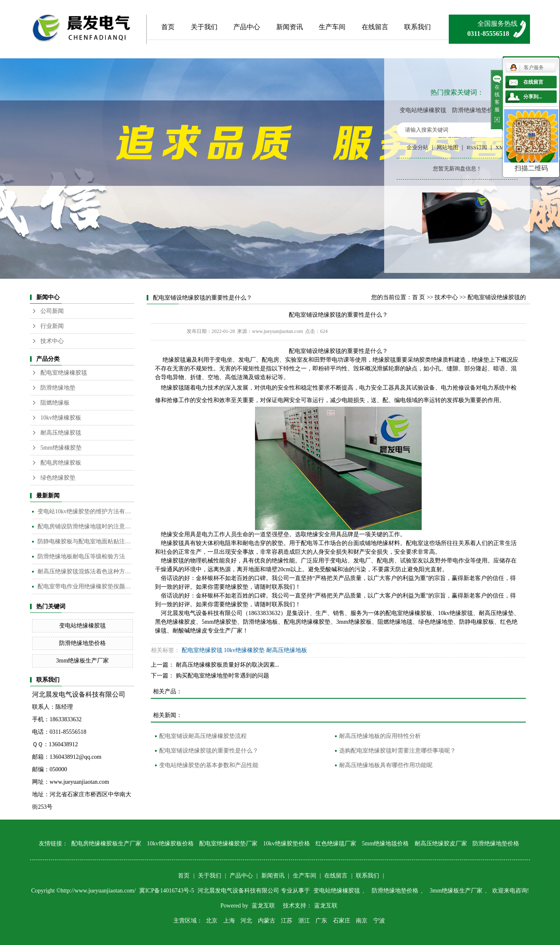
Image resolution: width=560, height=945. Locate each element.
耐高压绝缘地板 (287, 650)
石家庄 (342, 921)
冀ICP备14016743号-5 (167, 891)
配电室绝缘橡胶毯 (64, 373)
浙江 (304, 921)
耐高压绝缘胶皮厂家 (441, 844)
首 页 (419, 297)
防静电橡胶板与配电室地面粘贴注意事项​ (85, 541)
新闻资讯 (290, 27)
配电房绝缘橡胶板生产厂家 (106, 844)
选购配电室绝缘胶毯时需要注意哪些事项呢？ (397, 751)
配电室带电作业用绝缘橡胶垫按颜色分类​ (85, 586)
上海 (229, 921)
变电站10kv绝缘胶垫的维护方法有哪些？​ (85, 511)
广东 (321, 921)
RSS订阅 (477, 147)
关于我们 (204, 27)
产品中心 (247, 27)
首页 (168, 27)
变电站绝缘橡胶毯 (423, 110)
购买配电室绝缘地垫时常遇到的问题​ (222, 676)
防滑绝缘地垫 (58, 388)
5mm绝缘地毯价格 (386, 844)
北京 (212, 921)
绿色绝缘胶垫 (58, 478)
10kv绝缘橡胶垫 (244, 650)
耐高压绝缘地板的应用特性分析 (380, 736)
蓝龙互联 (263, 906)
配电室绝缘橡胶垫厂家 (228, 844)
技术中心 (52, 341)
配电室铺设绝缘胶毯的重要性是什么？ (209, 751)
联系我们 (417, 27)
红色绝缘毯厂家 (336, 844)
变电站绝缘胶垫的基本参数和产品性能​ (209, 765)
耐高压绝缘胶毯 (61, 433)
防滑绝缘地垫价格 (475, 110)
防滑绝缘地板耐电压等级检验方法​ (81, 556)
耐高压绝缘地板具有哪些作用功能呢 (386, 765)
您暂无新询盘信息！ (457, 169)
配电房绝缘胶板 (61, 463)
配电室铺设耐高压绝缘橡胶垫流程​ (203, 736)
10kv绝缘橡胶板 (61, 418)
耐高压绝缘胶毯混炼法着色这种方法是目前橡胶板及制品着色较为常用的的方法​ (85, 571)
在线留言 (375, 27)
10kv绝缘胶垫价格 (287, 844)
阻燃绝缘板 (55, 403)
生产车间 (332, 27)
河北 (246, 921)
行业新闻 (52, 326)
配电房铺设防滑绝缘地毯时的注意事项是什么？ (85, 526)
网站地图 (447, 147)
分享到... (533, 97)
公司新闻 (52, 311)
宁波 (379, 921)
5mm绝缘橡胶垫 (61, 448)
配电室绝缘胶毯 (202, 650)
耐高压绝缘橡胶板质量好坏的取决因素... (228, 665)
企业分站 (417, 147)
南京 (362, 921)
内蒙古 (267, 921)
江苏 (287, 921)
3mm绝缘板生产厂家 (83, 661)
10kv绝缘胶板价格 (170, 844)
